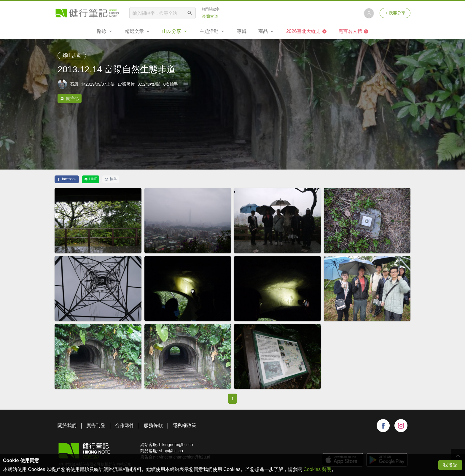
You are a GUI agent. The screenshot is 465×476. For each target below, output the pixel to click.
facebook (67, 179)
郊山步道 (72, 55)
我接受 (450, 465)
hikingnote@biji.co (176, 445)
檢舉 (111, 179)
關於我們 (67, 425)
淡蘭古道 (210, 16)
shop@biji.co (171, 451)
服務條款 (153, 425)
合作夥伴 (125, 425)
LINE (91, 179)
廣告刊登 (96, 425)
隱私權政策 (184, 425)
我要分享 (395, 13)
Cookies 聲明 (317, 469)
